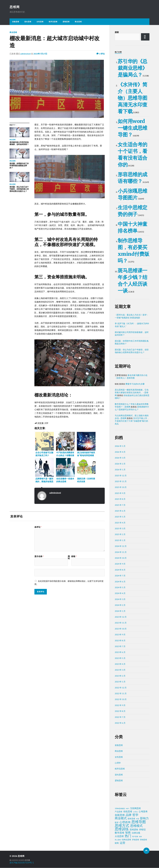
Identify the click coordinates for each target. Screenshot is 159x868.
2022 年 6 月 (120, 723)
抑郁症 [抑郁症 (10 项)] (142, 830)
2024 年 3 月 (120, 599)
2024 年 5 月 (120, 587)
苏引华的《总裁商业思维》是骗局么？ (133, 68)
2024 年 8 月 (120, 570)
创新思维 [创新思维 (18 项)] (120, 815)
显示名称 (39, 556)
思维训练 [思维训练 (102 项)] (122, 829)
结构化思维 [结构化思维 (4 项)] (126, 840)
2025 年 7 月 (120, 505)
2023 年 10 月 (121, 629)
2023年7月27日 (40, 54)
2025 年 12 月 (121, 476)
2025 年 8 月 (120, 499)
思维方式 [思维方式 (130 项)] (122, 826)
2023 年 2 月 (120, 676)
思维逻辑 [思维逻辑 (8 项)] (134, 830)
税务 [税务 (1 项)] (140, 837)
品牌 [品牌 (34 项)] (129, 815)
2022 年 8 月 (120, 711)
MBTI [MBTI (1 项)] (128, 809)
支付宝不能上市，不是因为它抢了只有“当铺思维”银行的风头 (132, 421)
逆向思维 (28, 22)
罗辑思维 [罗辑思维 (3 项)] (136, 840)
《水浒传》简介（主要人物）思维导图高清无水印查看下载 (133, 98)
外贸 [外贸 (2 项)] (138, 819)
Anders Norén (18, 860)
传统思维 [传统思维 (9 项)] (128, 812)
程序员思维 (53, 22)
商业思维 (78, 22)
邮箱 (74, 556)
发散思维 (16, 22)
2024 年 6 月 (120, 582)
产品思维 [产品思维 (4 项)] (119, 812)
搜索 (117, 32)
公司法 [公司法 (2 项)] (135, 812)
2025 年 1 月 (120, 540)
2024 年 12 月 (121, 546)
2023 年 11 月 (121, 623)
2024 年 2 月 (120, 605)
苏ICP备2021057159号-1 (22, 863)
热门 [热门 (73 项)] (128, 836)
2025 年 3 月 (120, 529)
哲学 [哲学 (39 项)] (135, 815)
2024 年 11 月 (121, 552)
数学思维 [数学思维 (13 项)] (119, 833)
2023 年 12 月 (121, 617)
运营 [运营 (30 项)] (122, 843)
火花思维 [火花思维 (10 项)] (119, 836)
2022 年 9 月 (120, 705)
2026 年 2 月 (120, 464)
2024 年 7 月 (120, 576)
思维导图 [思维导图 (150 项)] (139, 822)
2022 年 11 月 (121, 694)
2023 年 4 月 (120, 664)
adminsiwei (25, 54)
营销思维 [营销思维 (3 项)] (143, 840)
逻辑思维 (66, 22)
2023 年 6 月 (120, 652)
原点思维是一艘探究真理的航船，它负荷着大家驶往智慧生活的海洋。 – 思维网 (132, 393)
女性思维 (40, 22)
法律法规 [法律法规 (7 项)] (136, 833)
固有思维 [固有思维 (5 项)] (131, 819)
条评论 (38, 527)
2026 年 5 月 (120, 446)
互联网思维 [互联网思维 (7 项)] (135, 808)
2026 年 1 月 (120, 470)
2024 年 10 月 (121, 558)
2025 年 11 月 (121, 481)
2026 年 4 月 (120, 452)
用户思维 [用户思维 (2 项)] (135, 837)
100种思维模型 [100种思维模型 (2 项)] (120, 809)
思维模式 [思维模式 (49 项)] (136, 826)
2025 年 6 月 (120, 511)
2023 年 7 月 (120, 646)
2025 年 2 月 (120, 534)
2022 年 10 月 (121, 699)
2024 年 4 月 (120, 593)
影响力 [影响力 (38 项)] (144, 818)
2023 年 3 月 (120, 670)
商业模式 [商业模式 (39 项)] (121, 818)
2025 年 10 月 (121, 487)
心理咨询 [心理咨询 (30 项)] (125, 822)
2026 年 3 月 (120, 458)
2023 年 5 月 (120, 658)
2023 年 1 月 (120, 682)
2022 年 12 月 (121, 688)
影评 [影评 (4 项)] (117, 823)
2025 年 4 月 (120, 523)
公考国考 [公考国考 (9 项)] (143, 812)
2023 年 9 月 (120, 635)
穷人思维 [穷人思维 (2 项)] (118, 840)
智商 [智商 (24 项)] (128, 833)
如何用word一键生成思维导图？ (133, 128)
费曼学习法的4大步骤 (135, 384)
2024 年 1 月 (120, 611)
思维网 (15, 7)
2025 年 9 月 (120, 493)
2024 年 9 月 (120, 564)
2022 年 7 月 (120, 717)
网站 (69, 557)
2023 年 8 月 (120, 641)
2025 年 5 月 (120, 517)
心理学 (118, 763)
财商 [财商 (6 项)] (117, 843)
